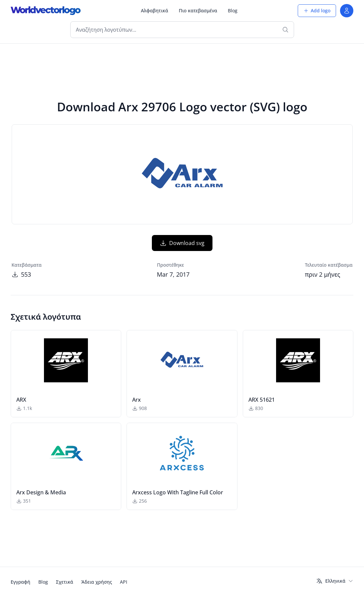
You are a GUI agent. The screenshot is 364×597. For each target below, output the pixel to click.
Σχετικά (65, 582)
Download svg (182, 243)
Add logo (317, 10)
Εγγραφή (20, 582)
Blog (233, 10)
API (124, 582)
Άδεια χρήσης (97, 582)
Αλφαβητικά (155, 10)
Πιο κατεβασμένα (198, 10)
